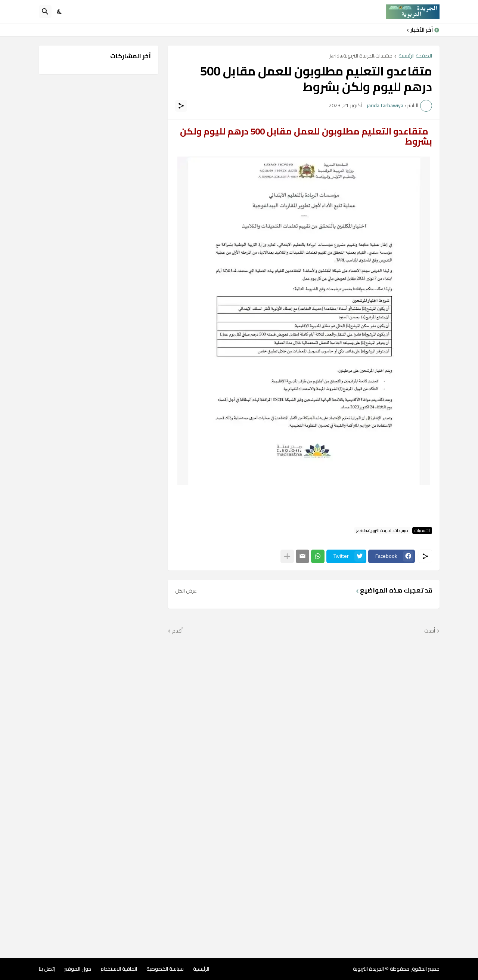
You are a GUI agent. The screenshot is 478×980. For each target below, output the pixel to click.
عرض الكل (186, 591)
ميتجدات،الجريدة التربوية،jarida (361, 56)
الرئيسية (201, 969)
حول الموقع (78, 969)
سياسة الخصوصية (165, 969)
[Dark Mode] (60, 12)
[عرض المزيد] (287, 556)
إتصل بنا (47, 969)
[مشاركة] (181, 106)
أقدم (177, 631)
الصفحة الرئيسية (415, 56)
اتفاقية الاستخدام (119, 969)
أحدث (430, 631)
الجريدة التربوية (368, 969)
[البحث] (45, 12)
